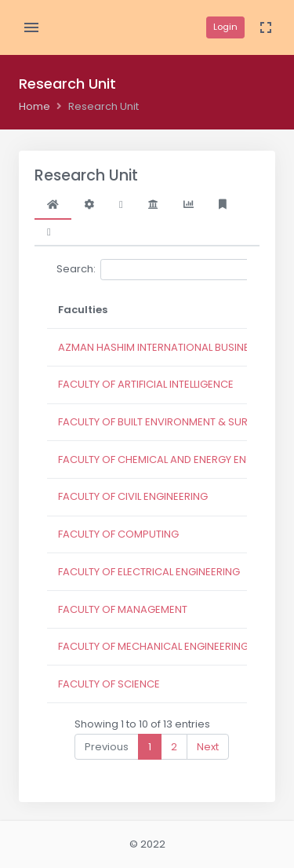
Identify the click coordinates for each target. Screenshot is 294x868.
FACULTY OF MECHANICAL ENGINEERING (153, 646)
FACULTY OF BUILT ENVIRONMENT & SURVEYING (171, 422)
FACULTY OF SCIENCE (109, 684)
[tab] (53, 205)
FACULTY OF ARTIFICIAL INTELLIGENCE (146, 384)
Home (34, 106)
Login (225, 27)
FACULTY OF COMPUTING (118, 534)
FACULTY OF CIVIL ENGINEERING (133, 496)
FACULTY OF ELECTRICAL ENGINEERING (149, 572)
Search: (174, 270)
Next (208, 747)
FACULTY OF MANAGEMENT (123, 609)
